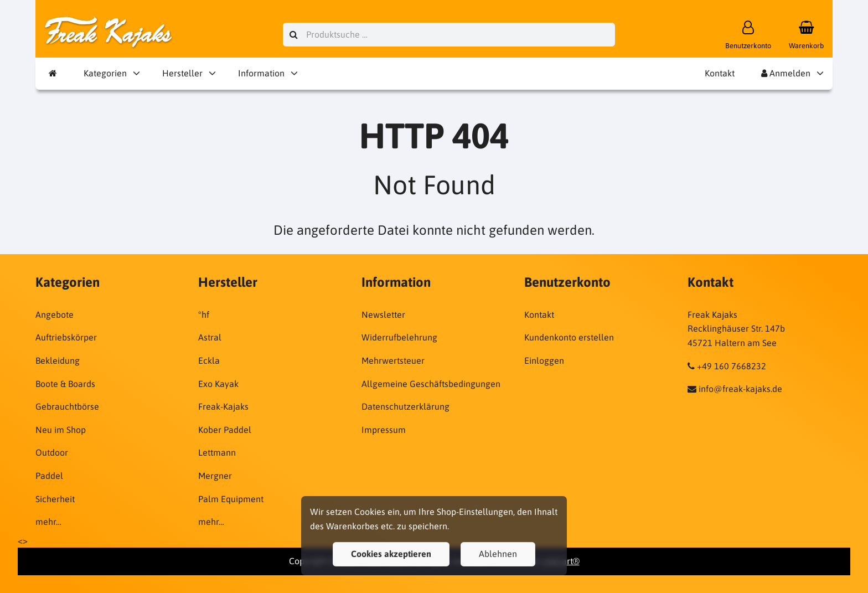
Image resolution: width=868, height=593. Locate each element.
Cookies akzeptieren (391, 554)
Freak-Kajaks (223, 406)
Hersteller (182, 73)
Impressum (384, 430)
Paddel (49, 476)
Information (261, 73)
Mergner (215, 476)
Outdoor (52, 452)
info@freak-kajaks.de (740, 389)
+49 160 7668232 (732, 366)
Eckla (209, 360)
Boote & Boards (65, 384)
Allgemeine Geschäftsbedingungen (431, 384)
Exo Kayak (218, 384)
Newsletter (383, 314)
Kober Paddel (225, 430)
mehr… (48, 522)
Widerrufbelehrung (399, 337)
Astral (210, 337)
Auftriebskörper (66, 337)
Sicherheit (55, 499)
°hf (204, 314)
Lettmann (217, 452)
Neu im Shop (61, 430)
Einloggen (544, 360)
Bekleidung (58, 360)
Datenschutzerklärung (405, 406)
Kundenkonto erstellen (569, 337)
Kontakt (720, 73)
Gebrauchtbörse (67, 406)
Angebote (55, 314)
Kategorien (105, 73)
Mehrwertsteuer (393, 360)
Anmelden (786, 73)
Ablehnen (498, 554)
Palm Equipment (231, 499)
